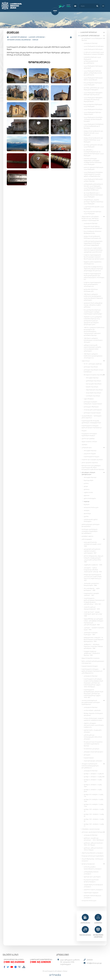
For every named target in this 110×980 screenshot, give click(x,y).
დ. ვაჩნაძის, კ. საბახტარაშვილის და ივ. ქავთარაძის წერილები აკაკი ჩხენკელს (94, 152)
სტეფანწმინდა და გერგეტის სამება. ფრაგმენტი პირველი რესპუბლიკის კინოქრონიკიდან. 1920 (94, 621)
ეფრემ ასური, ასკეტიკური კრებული (93, 731)
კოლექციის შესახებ (91, 43)
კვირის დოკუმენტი (88, 438)
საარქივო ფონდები (89, 32)
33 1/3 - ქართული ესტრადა (93, 363)
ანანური (87, 510)
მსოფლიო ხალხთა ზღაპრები (94, 374)
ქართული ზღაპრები (91, 366)
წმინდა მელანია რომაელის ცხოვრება (93, 714)
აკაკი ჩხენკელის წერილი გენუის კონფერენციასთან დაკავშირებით (93, 72)
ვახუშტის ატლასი (87, 536)
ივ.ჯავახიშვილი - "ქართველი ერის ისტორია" (92, 416)
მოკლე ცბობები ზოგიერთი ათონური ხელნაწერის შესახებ (93, 743)
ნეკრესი (87, 504)
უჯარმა (86, 516)
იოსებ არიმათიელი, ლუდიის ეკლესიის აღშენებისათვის (94, 719)
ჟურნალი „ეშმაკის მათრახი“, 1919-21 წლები (94, 848)
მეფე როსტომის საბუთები (91, 658)
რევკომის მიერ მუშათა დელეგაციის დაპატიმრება (93, 227)
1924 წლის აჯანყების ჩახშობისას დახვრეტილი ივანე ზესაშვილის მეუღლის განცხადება (93, 297)
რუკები (84, 430)
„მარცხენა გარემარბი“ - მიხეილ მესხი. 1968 (92, 584)
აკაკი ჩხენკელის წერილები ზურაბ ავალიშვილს (93, 78)
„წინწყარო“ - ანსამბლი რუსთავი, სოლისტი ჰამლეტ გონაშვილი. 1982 (93, 646)
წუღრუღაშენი (89, 480)
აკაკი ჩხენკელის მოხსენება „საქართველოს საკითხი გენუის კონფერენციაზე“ (93, 174)
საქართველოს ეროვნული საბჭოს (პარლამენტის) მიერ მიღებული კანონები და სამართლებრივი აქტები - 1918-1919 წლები (93, 682)
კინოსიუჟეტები (87, 539)
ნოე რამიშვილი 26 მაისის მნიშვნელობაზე (93, 232)
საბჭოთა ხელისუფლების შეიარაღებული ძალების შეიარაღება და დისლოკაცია (94, 256)
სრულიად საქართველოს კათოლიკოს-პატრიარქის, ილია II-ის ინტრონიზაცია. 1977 (93, 577)
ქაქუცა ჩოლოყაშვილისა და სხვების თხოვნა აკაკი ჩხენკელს (93, 133)
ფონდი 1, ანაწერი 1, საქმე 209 (94, 776)
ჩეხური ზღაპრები (92, 386)
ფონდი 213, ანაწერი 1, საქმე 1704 (94, 805)
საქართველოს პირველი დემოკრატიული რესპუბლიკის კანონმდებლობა (92, 671)
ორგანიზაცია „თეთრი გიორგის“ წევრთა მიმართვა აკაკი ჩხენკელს (94, 201)
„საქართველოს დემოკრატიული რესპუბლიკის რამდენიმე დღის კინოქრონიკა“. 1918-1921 (94, 601)
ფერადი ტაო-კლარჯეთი (92, 876)
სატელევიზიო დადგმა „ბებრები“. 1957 (91, 594)
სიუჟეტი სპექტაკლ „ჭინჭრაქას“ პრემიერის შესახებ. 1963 (92, 653)
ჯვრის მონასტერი (90, 498)
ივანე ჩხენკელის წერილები (93, 49)
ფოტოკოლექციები (88, 863)
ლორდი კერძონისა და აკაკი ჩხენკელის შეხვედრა (94, 88)
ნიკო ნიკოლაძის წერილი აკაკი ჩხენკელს (93, 212)
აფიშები (84, 444)
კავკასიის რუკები (90, 453)
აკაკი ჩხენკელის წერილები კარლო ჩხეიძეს (93, 180)
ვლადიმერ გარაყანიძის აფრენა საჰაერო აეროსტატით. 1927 (92, 551)
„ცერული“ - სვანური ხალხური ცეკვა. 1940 (94, 628)
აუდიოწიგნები (89, 398)
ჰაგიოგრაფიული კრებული (93, 760)
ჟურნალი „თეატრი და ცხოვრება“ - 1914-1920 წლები (94, 839)
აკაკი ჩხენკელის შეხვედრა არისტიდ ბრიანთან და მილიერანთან (93, 99)
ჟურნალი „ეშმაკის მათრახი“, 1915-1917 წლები (94, 844)
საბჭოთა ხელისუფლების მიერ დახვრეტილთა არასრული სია (92, 284)
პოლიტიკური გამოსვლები (93, 409)
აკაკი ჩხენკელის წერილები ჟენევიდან (93, 67)
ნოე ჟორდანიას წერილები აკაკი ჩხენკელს (93, 83)
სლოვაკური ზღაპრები (94, 383)
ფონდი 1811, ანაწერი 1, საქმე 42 (94, 815)
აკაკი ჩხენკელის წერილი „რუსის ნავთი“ (92, 113)
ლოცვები (87, 754)
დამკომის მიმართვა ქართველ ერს (91, 290)
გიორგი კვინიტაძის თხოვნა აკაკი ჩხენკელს (93, 145)
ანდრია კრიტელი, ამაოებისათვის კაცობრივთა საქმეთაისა (94, 725)
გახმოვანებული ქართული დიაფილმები (91, 525)
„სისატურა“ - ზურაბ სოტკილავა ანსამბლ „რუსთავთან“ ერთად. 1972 (93, 569)
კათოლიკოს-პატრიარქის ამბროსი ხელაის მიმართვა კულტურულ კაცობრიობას (93, 250)
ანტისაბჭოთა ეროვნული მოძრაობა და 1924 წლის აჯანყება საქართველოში (90, 218)
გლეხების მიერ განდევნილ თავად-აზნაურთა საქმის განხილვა (93, 305)
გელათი (87, 495)
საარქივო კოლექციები (37, 37)
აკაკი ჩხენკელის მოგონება (93, 109)
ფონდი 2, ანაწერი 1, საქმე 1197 (93, 780)
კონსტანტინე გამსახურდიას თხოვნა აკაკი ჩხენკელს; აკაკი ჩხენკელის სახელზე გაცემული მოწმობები (93, 187)
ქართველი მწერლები (91, 406)
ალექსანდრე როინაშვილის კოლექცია (93, 885)
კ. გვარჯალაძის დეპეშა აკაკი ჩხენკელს (94, 207)
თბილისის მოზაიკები (91, 507)
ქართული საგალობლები (92, 412)
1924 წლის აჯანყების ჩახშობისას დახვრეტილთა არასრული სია (93, 355)
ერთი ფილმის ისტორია (90, 462)
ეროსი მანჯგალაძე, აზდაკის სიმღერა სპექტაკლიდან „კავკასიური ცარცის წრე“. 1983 (94, 558)
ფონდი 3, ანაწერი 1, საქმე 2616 (93, 790)
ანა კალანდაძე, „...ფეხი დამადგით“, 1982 (92, 589)
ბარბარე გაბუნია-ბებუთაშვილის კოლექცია (93, 867)
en (102, 6)
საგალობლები (89, 757)
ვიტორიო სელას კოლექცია (93, 889)
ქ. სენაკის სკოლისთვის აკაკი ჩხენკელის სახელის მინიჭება (94, 53)
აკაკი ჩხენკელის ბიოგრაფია (94, 46)
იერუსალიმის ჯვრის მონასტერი (91, 520)
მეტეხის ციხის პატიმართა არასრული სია (93, 262)
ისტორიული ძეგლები (91, 892)
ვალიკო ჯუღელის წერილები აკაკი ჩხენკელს (94, 168)
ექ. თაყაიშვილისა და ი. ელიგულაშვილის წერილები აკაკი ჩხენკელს (93, 194)
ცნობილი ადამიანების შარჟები (92, 832)
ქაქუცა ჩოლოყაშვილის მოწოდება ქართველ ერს (92, 237)
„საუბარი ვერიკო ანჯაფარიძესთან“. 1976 (92, 608)
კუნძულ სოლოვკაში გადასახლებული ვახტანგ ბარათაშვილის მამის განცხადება (92, 348)
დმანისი (87, 489)
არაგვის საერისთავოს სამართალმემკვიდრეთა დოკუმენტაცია (90, 765)
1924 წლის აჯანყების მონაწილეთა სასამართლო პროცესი (93, 340)
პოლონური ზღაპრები (94, 392)
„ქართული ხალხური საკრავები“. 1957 (91, 633)
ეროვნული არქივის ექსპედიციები (19, 40)
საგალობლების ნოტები (90, 666)
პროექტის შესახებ (92, 377)
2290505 (90, 960)
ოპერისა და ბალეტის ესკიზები (92, 459)
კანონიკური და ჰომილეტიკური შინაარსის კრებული (93, 737)
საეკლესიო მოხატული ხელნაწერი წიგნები (89, 434)
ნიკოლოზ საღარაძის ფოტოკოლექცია (91, 880)
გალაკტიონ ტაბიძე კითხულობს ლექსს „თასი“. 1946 (93, 544)
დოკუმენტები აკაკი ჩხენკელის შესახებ (92, 39)
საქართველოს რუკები (92, 456)
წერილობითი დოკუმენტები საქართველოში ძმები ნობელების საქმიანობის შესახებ (93, 467)
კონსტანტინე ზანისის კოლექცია (91, 872)
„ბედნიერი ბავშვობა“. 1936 (93, 564)
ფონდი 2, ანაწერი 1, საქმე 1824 (93, 785)
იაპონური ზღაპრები (93, 395)
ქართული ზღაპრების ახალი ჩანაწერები (94, 370)
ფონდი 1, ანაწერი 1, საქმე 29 (94, 773)
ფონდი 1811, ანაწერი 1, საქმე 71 (94, 825)
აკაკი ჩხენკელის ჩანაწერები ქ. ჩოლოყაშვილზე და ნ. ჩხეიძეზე (94, 126)
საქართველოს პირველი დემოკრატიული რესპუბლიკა (92, 426)
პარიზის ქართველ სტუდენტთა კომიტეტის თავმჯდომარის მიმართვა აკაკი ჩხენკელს (93, 161)
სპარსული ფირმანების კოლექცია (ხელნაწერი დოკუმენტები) (90, 531)
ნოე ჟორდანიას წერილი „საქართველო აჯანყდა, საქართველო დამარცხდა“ (93, 311)
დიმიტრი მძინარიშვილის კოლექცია (92, 896)
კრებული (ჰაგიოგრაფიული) (93, 751)
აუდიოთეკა (86, 360)
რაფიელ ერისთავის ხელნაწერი (93, 855)
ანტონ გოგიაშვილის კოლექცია (92, 852)
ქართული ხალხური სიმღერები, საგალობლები (93, 402)
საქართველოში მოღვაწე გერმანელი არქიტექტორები (91, 421)
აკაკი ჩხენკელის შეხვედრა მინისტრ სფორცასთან (93, 93)
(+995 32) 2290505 (40, 962)
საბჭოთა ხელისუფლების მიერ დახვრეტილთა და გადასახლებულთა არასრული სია (94, 276)
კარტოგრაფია (87, 447)
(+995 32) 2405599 (14, 962)
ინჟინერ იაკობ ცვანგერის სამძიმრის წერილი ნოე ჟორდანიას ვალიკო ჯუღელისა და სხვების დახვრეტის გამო (93, 320)
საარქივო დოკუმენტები (19, 37)
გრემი (86, 486)
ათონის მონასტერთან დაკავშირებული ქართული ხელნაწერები (91, 702)
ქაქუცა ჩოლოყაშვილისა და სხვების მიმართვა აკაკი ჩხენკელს (93, 139)
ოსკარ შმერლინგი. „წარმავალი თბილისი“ (92, 859)
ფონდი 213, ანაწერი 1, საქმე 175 (94, 795)
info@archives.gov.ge (94, 963)
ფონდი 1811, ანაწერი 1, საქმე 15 (94, 810)
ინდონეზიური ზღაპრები (94, 389)
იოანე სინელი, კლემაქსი (92, 710)
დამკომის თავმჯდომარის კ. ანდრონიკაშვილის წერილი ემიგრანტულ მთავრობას (93, 268)
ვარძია (86, 483)
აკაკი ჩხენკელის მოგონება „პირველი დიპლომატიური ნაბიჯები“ (93, 119)
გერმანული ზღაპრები (94, 380)
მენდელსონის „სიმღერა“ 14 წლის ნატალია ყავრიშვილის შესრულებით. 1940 (94, 639)
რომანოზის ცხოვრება (92, 748)
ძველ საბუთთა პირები (89, 441)
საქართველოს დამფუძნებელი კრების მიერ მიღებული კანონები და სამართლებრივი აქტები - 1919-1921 (94, 693)
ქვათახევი (87, 513)
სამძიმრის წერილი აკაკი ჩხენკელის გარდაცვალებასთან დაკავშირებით (92, 60)
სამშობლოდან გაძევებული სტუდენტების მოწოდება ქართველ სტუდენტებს (93, 243)
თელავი (36, 40)
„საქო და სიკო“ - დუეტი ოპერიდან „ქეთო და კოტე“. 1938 (93, 614)
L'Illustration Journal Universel (91, 829)
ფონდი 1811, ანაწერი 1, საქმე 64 (94, 820)
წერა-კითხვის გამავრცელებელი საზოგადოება (93, 662)
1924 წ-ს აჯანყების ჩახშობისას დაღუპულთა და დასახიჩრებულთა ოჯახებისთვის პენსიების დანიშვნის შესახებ (94, 331)
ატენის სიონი (88, 492)
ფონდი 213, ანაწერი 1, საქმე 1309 (94, 800)
